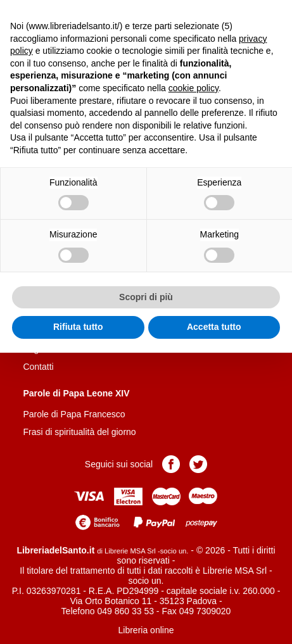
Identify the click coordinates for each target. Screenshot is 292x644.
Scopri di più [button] (146, 297)
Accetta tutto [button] (214, 327)
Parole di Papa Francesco (74, 414)
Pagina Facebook (171, 464)
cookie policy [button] (194, 88)
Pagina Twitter (198, 464)
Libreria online (146, 630)
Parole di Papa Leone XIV (76, 393)
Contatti (38, 367)
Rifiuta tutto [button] (78, 327)
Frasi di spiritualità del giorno (79, 432)
